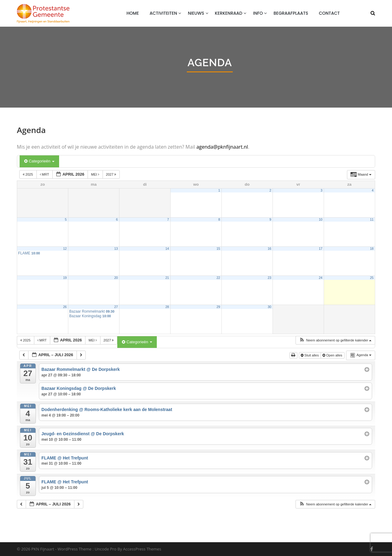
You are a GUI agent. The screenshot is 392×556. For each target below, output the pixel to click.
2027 (112, 174)
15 (218, 249)
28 (167, 307)
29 (218, 307)
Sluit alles (310, 355)
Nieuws (196, 13)
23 (269, 278)
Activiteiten (164, 13)
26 (65, 307)
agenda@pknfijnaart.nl (222, 147)
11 (372, 219)
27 (116, 307)
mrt (45, 174)
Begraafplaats (291, 13)
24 (321, 278)
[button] (335, 340)
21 (167, 278)
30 (269, 307)
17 (321, 249)
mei (96, 174)
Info (258, 13)
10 (321, 219)
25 (372, 278)
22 (218, 278)
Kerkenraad (229, 13)
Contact (329, 13)
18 (372, 249)
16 (269, 249)
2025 (28, 174)
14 (167, 249)
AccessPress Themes (142, 549)
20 (116, 278)
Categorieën (39, 161)
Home (133, 13)
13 (116, 249)
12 (65, 249)
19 (65, 278)
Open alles (333, 355)
